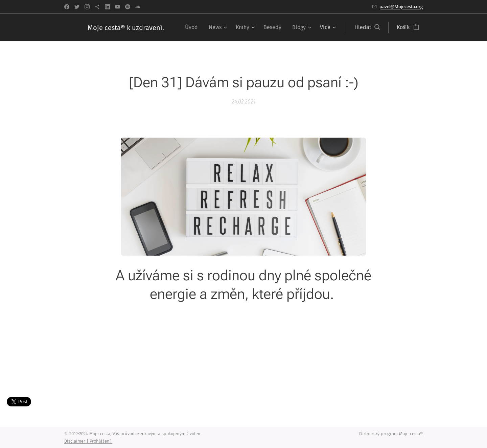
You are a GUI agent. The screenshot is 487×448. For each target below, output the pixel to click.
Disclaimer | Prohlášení (88, 441)
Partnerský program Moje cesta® (391, 434)
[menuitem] (193, 27)
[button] (367, 27)
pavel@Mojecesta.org (401, 6)
